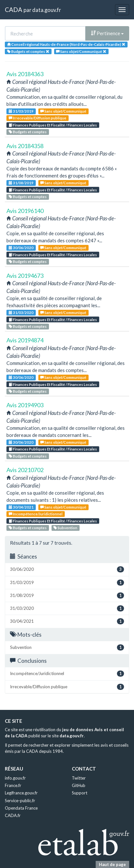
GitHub (79, 785)
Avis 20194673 (25, 276)
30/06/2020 (21, 248)
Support (80, 793)
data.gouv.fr (47, 10)
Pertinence (107, 33)
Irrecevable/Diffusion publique (38, 118)
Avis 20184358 (25, 146)
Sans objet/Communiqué (63, 111)
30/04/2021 (21, 507)
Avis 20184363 (25, 74)
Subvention (65, 528)
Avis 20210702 (25, 470)
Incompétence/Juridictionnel (36, 514)
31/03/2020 (21, 313)
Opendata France (21, 808)
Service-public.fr (20, 801)
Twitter (79, 778)
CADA (14, 10)
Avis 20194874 (25, 340)
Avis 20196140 (25, 211)
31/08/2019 (21, 183)
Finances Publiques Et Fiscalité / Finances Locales (53, 125)
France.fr (13, 785)
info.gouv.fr (15, 778)
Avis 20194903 (25, 405)
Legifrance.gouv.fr (21, 793)
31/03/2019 (21, 111)
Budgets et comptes (28, 132)
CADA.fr (13, 815)
